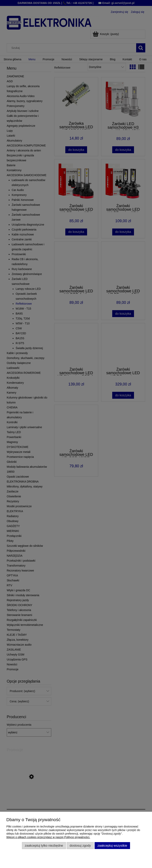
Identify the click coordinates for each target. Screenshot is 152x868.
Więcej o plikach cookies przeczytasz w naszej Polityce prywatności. (48, 837)
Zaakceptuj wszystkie (112, 845)
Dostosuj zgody (80, 845)
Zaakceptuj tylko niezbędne (44, 845)
